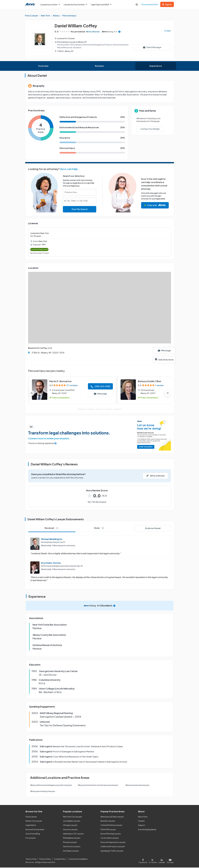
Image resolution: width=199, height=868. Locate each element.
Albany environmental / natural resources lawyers (98, 786)
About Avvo (143, 817)
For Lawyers (31, 838)
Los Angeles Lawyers (72, 821)
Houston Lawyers (70, 830)
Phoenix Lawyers (70, 843)
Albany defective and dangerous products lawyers (51, 786)
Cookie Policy (60, 859)
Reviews (99, 66)
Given (99, 529)
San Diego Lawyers (71, 851)
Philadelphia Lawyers (72, 838)
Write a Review (94, 32)
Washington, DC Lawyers (73, 834)
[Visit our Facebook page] (143, 861)
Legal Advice (31, 826)
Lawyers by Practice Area (75, 4)
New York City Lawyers (73, 817)
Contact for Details (150, 129)
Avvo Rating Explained (147, 830)
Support (142, 826)
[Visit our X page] (153, 861)
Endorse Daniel (153, 529)
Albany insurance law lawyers (137, 786)
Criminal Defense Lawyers (111, 826)
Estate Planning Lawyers (111, 834)
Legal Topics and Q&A (101, 4)
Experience (156, 66)
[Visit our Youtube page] (170, 861)
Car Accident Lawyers (110, 838)
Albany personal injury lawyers (43, 792)
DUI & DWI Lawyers (108, 830)
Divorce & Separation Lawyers (113, 843)
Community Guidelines (78, 859)
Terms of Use (31, 859)
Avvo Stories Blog (33, 834)
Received (52, 529)
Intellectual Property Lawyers (113, 847)
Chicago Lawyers (70, 826)
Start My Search (80, 210)
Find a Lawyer (31, 817)
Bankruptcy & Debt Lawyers (112, 817)
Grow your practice (150, 4)
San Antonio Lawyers (72, 847)
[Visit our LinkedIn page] (162, 861)
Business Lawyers (108, 821)
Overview (43, 66)
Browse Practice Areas (35, 830)
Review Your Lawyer (34, 821)
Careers (141, 821)
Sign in (167, 4)
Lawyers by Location (50, 4)
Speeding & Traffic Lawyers (112, 851)
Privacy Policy (45, 859)
